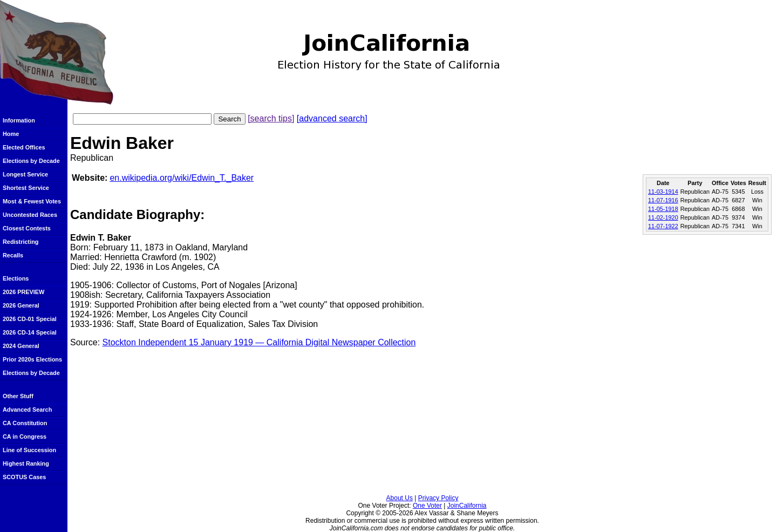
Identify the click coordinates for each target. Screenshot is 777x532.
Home (11, 134)
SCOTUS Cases (24, 477)
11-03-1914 (663, 192)
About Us (400, 498)
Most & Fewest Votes (32, 201)
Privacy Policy (438, 498)
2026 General (21, 305)
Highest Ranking (26, 463)
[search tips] (271, 118)
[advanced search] (332, 118)
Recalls (13, 255)
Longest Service (25, 174)
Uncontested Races (30, 215)
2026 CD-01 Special (30, 319)
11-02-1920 (663, 217)
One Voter (427, 506)
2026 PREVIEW (23, 292)
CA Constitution (25, 423)
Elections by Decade (31, 161)
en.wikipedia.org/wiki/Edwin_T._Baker (182, 178)
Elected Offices (24, 147)
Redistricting (21, 242)
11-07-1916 (663, 200)
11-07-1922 (663, 226)
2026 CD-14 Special (30, 332)
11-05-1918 (663, 209)
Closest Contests (27, 228)
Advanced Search (27, 410)
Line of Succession (29, 450)
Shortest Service (26, 188)
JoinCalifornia (467, 506)
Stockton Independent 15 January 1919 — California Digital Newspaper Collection (259, 342)
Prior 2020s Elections (32, 359)
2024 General (21, 346)
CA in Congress (25, 436)
